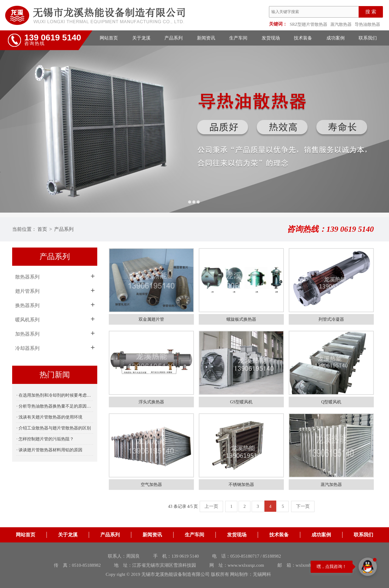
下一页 (303, 506)
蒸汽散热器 (341, 24)
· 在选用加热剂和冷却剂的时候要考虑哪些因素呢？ (55, 395)
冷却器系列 (27, 348)
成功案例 (336, 38)
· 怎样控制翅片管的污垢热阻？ (45, 439)
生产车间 (238, 38)
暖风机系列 (27, 320)
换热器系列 (27, 305)
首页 (42, 229)
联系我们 (368, 38)
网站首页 (109, 38)
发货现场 (271, 38)
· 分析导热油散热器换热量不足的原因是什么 (55, 406)
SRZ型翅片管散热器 (309, 24)
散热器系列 (27, 277)
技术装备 (303, 38)
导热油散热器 (367, 24)
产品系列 (174, 38)
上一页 (211, 506)
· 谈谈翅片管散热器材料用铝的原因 (49, 450)
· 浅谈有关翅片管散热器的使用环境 (49, 417)
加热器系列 (27, 334)
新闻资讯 (206, 38)
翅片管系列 (27, 291)
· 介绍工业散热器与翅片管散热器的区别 (54, 428)
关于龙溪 (141, 38)
